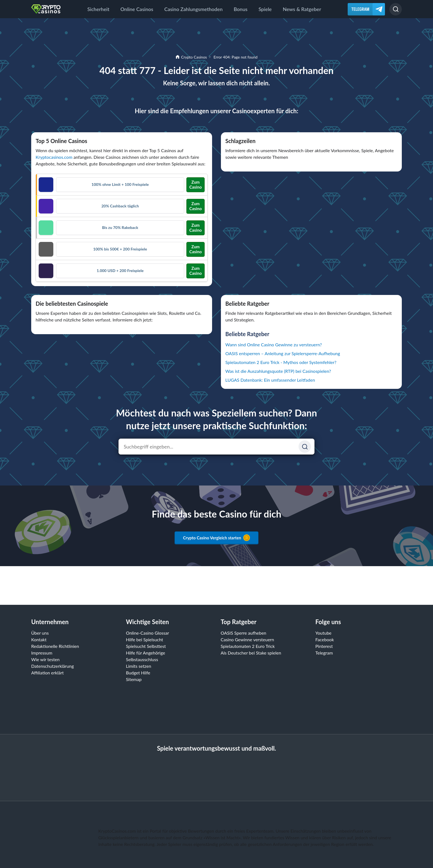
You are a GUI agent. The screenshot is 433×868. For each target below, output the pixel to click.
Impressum (42, 653)
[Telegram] (366, 9)
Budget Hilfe (138, 673)
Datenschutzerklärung (52, 666)
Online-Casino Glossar (147, 633)
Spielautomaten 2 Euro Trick (248, 646)
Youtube (323, 633)
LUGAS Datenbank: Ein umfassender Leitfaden (270, 380)
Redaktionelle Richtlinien (55, 646)
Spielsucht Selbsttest (146, 646)
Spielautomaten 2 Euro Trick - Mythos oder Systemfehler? (281, 362)
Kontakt (39, 639)
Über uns (40, 633)
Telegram (324, 653)
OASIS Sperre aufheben (243, 633)
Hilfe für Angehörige (146, 653)
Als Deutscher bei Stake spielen (251, 653)
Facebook (325, 639)
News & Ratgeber (302, 9)
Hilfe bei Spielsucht (145, 639)
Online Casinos (137, 9)
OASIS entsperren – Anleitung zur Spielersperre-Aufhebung (283, 353)
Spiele (265, 9)
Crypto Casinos (194, 57)
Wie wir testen (45, 659)
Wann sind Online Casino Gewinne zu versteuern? (274, 345)
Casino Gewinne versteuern (247, 639)
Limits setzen (138, 666)
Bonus (241, 9)
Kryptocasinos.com (54, 157)
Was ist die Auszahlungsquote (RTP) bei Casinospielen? (278, 371)
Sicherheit (98, 9)
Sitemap (134, 679)
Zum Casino (195, 184)
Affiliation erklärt (47, 673)
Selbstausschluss (142, 659)
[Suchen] (396, 9)
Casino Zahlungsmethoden (193, 9)
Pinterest (324, 646)
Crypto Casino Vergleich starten (217, 538)
